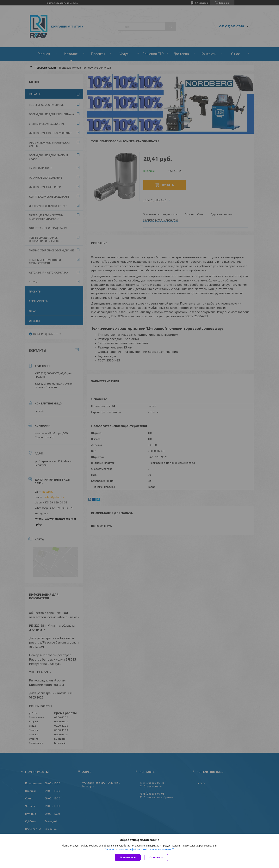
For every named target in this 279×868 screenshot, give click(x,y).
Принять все (128, 857)
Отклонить (156, 857)
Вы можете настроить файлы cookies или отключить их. (138, 849)
